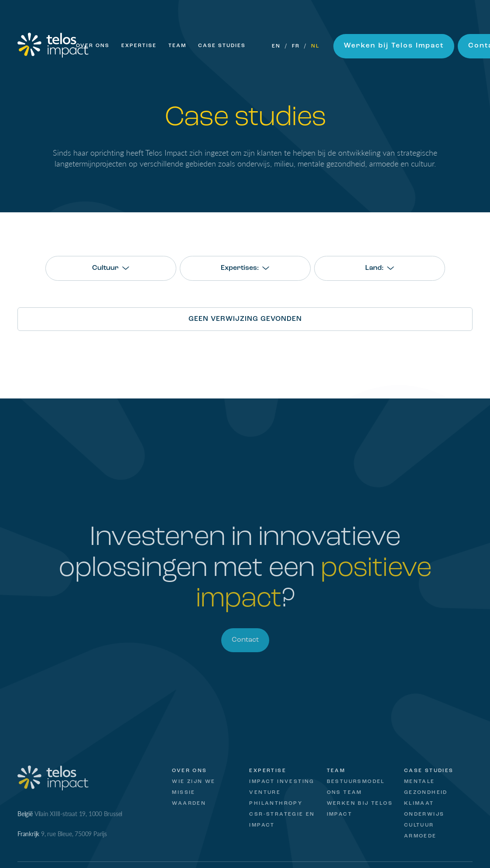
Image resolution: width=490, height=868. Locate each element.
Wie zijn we (194, 782)
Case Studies (222, 46)
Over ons (93, 46)
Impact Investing (282, 782)
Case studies (429, 771)
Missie (183, 793)
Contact (245, 640)
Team (177, 46)
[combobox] (111, 268)
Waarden (189, 803)
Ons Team (344, 793)
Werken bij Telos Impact (394, 46)
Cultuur (419, 825)
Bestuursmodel (356, 782)
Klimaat (419, 803)
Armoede (420, 836)
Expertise (139, 46)
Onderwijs (424, 814)
